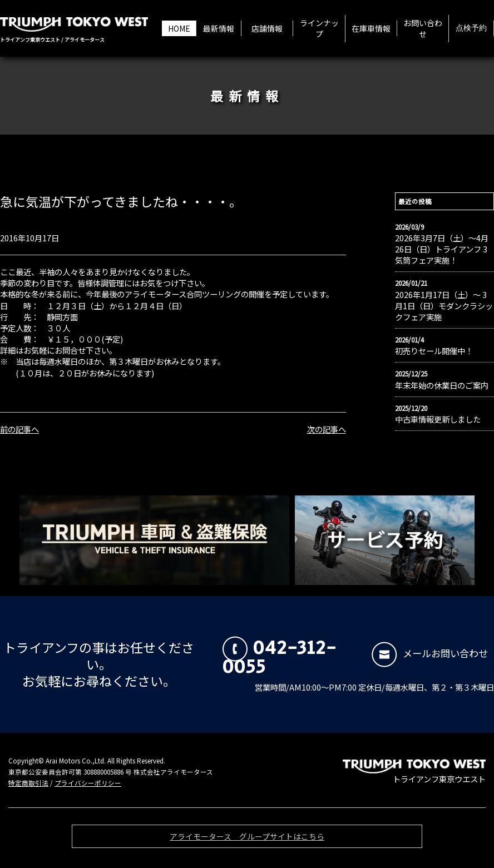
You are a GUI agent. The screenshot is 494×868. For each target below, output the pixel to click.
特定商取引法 (28, 783)
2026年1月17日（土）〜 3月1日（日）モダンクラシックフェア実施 (444, 306)
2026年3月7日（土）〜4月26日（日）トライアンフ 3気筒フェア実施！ (442, 249)
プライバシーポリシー (88, 783)
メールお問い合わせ (430, 653)
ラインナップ (319, 28)
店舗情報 (267, 28)
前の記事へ (19, 429)
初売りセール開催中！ (434, 351)
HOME (179, 28)
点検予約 (471, 28)
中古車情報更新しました (438, 419)
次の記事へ (327, 429)
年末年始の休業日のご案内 (442, 385)
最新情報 (219, 28)
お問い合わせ (423, 28)
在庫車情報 (371, 28)
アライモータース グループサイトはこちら (247, 839)
